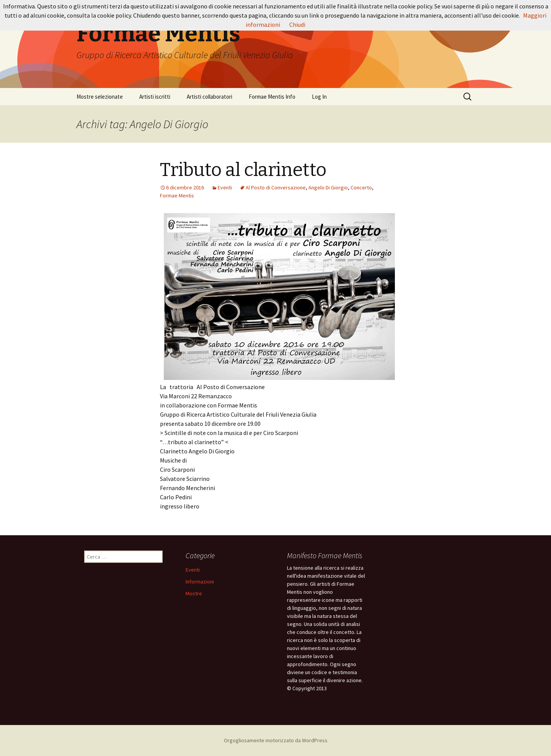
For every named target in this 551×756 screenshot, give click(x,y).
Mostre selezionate (100, 97)
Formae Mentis (177, 196)
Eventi (225, 187)
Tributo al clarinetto (243, 170)
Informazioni (200, 582)
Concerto (361, 187)
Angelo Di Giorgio (328, 187)
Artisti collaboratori (209, 97)
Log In (319, 97)
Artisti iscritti (155, 97)
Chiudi (297, 24)
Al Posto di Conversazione (276, 187)
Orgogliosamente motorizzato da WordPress (276, 740)
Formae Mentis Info (272, 97)
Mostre (194, 593)
